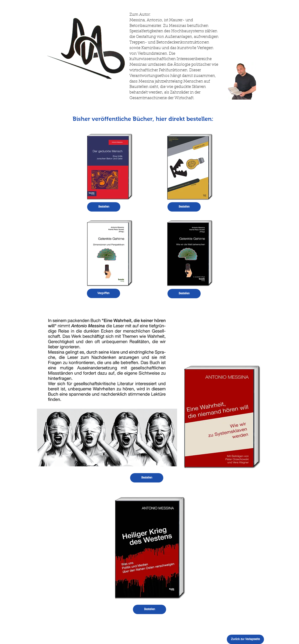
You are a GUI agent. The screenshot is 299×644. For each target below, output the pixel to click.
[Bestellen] (104, 207)
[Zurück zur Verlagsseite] (245, 639)
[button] (103, 293)
